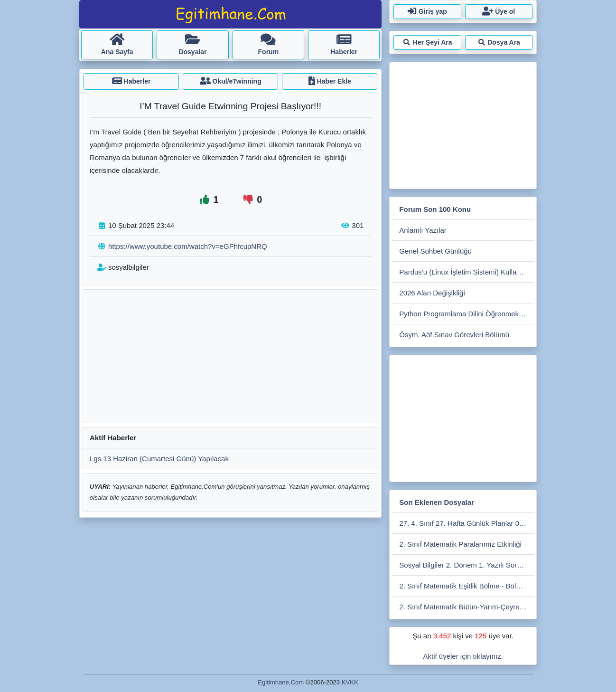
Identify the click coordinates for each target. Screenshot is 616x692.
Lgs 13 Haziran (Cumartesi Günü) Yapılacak (159, 459)
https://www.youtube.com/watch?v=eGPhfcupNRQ (188, 246)
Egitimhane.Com (281, 682)
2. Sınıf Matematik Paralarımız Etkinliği (460, 544)
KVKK (350, 682)
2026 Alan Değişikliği (432, 293)
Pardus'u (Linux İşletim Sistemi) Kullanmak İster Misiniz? (467, 272)
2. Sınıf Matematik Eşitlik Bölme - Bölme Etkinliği (467, 586)
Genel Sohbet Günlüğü (435, 251)
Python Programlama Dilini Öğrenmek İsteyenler (467, 314)
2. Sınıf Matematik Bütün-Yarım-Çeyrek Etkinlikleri (467, 607)
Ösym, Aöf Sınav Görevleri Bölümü (454, 335)
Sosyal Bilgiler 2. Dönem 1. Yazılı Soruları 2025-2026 (467, 565)
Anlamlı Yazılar (423, 230)
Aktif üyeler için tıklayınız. (463, 656)
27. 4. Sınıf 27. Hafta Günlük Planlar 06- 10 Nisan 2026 (467, 523)
